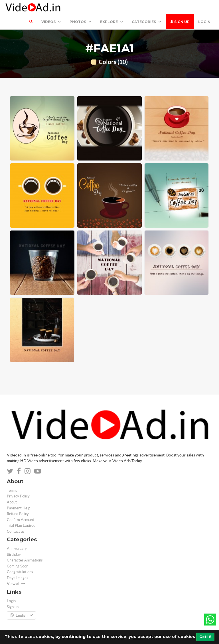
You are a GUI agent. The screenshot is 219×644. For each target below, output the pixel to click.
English (21, 616)
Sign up (180, 22)
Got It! (205, 637)
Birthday (14, 555)
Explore (112, 22)
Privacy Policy (18, 496)
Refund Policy (18, 514)
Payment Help (19, 508)
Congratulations (20, 572)
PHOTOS (81, 22)
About (12, 502)
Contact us (16, 531)
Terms (12, 490)
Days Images (18, 578)
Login (204, 22)
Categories (147, 22)
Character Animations (25, 560)
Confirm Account (21, 520)
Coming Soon (18, 566)
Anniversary (17, 549)
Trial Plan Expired (21, 525)
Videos (51, 22)
